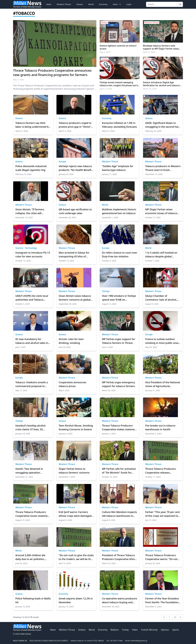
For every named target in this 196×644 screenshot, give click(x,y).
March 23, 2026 (150, 89)
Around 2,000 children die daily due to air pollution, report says (30, 557)
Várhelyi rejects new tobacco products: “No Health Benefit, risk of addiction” (76, 168)
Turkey (125, 630)
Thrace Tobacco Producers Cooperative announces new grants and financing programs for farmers (52, 73)
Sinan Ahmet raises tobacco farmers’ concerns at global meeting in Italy (75, 298)
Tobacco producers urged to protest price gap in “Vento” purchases (75, 125)
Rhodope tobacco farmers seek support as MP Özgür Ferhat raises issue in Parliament (161, 47)
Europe (62, 162)
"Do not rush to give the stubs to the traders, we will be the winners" (76, 557)
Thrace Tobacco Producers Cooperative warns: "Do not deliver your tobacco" (161, 557)
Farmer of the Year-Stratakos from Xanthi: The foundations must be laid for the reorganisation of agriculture (162, 600)
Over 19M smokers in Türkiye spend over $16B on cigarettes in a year (119, 298)
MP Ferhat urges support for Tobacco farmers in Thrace (119, 341)
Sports (176, 630)
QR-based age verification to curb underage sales (75, 211)
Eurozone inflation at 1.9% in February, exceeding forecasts (119, 125)
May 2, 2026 (105, 52)
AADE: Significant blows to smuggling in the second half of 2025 (162, 125)
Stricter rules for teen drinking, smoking (71, 341)
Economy (103, 4)
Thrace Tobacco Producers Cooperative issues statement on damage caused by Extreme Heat (33, 514)
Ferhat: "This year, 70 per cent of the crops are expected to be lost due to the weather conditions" (163, 514)
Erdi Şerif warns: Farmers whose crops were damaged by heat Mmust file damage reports (75, 514)
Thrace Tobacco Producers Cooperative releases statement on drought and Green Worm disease (161, 471)
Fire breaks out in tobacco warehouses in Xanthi (160, 427)
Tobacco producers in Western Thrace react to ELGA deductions (163, 168)
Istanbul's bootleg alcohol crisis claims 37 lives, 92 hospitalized (30, 428)
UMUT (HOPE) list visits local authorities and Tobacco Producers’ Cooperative (32, 298)
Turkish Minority (149, 630)
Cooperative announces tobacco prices (72, 384)
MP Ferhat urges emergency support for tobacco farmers (118, 384)
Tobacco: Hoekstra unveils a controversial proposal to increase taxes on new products (32, 384)
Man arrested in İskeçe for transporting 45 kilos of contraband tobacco (74, 255)
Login (129, 4)
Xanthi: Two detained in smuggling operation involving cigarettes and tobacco (29, 471)
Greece (80, 4)
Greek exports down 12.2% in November (76, 600)
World (91, 4)
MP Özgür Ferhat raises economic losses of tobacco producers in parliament (161, 211)
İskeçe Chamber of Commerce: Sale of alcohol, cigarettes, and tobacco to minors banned (161, 298)
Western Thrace (64, 4)
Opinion (165, 630)
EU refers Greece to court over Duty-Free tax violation (120, 255)
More (117, 4)
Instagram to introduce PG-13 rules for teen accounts (33, 255)
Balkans (115, 630)
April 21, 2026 (149, 52)
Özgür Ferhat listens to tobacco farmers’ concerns (74, 471)
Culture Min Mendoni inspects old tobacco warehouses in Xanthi (119, 514)
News (49, 4)
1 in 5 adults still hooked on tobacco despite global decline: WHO (161, 255)
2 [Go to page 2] (175, 617)
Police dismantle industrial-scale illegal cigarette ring (31, 168)
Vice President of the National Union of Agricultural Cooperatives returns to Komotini (163, 384)
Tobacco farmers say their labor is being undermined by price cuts (33, 125)
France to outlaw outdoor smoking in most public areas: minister (163, 341)
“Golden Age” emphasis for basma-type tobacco (118, 168)
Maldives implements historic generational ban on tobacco (119, 211)
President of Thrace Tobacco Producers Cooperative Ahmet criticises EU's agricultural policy (120, 557)
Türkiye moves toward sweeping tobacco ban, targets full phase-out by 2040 (119, 84)
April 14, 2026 (106, 89)
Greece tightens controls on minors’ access (118, 47)
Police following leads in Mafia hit (33, 600)
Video (135, 630)
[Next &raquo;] (180, 617)
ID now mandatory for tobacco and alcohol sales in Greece (32, 341)
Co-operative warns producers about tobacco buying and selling (120, 600)
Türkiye (106, 291)
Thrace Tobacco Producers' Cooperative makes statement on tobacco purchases (120, 428)
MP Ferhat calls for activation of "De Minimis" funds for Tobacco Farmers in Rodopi (119, 471)
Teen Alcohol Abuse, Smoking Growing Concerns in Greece (76, 427)
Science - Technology (26, 248)
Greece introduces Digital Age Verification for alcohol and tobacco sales (161, 84)
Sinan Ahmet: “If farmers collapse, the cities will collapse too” (30, 211)
